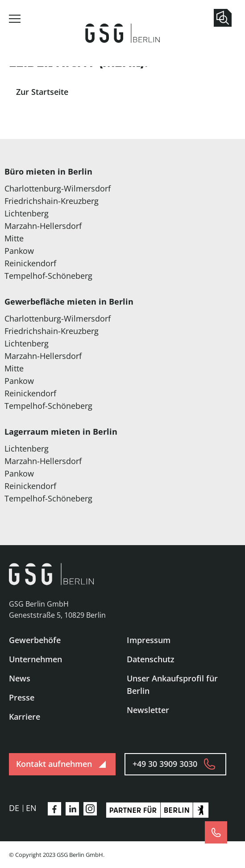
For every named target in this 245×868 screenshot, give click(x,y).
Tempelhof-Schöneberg (48, 276)
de (14, 808)
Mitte (14, 238)
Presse (22, 697)
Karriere (25, 717)
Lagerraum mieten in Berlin (61, 432)
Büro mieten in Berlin (48, 171)
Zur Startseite (42, 92)
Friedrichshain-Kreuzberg (52, 201)
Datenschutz (151, 659)
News (20, 678)
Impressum (149, 640)
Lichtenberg (27, 213)
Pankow (19, 251)
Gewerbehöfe (35, 640)
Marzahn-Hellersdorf (43, 226)
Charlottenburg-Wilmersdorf (58, 188)
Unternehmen (35, 659)
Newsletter (148, 710)
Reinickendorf (30, 263)
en (31, 808)
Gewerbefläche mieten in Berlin (69, 302)
